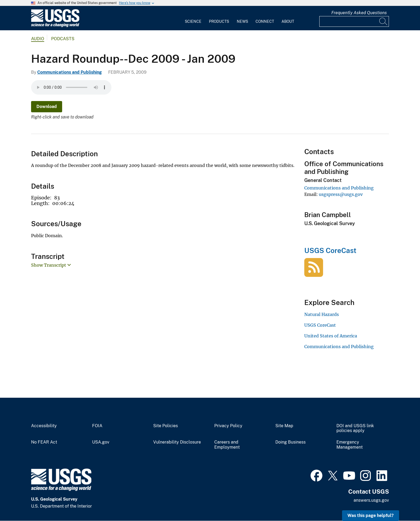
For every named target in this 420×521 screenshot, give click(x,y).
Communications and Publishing (70, 72)
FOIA (97, 426)
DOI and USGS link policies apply (355, 428)
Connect (265, 21)
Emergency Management (350, 445)
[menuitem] (193, 18)
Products (219, 21)
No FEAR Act (44, 442)
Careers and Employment (227, 445)
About (288, 21)
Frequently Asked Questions (359, 13)
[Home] (55, 26)
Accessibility (44, 426)
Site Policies (166, 426)
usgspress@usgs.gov (341, 194)
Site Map (284, 426)
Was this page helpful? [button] (371, 516)
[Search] (384, 21)
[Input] (354, 21)
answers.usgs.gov (371, 500)
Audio (38, 39)
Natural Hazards (322, 314)
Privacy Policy (228, 426)
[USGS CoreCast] (314, 274)
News (242, 21)
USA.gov (101, 442)
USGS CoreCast (330, 250)
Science (193, 21)
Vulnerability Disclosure (177, 442)
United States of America (331, 336)
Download (47, 107)
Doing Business (290, 442)
